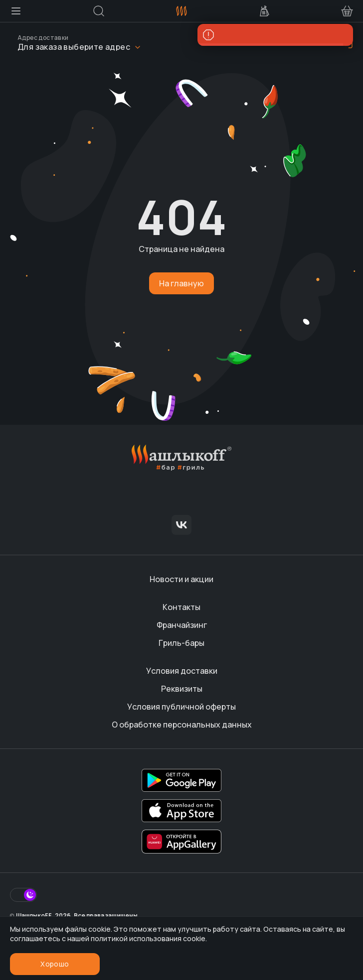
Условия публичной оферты (181, 707)
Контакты (181, 607)
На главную (181, 283)
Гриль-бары (181, 643)
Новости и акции (181, 579)
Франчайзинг (182, 625)
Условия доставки (182, 671)
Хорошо (55, 964)
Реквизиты (182, 689)
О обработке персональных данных (182, 725)
